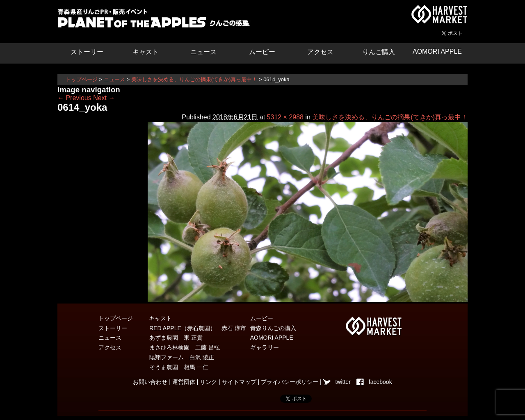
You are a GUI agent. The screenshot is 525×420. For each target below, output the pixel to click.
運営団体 (184, 382)
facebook (380, 382)
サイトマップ (239, 382)
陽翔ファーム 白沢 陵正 (182, 357)
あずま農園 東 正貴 (176, 338)
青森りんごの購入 (273, 328)
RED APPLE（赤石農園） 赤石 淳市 (198, 328)
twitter (343, 382)
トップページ (82, 79)
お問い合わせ (150, 382)
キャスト (146, 52)
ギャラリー (265, 347)
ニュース (203, 52)
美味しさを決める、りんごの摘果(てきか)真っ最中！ (194, 79)
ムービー (262, 52)
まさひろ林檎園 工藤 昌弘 (185, 347)
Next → (104, 98)
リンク (208, 382)
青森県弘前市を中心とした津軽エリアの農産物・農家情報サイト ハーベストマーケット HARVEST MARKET (439, 14)
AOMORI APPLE (437, 51)
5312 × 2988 (285, 117)
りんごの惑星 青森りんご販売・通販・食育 (156, 21)
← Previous (74, 98)
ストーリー (87, 52)
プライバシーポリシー (290, 382)
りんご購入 (379, 52)
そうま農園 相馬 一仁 (179, 367)
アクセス (320, 52)
